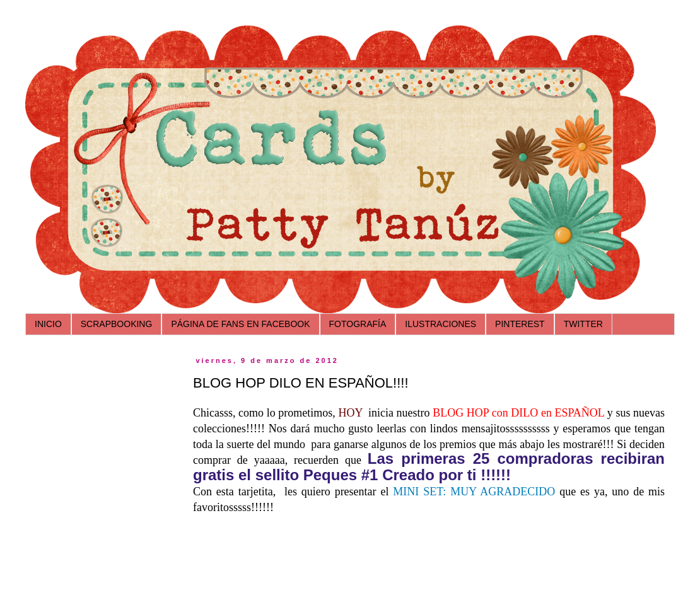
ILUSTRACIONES (440, 324)
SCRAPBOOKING (117, 324)
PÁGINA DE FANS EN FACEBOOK (240, 324)
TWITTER (583, 324)
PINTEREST (520, 324)
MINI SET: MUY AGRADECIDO (474, 492)
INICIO (48, 324)
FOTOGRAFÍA (358, 324)
